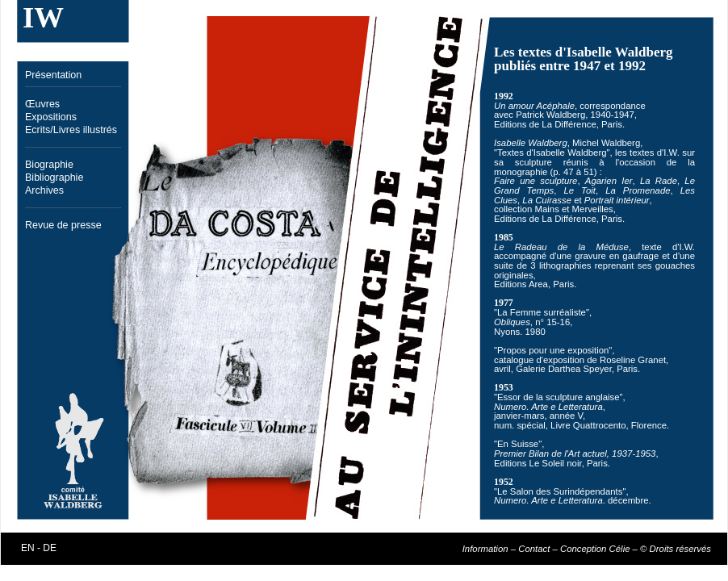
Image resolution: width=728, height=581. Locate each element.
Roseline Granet (633, 360)
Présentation (53, 75)
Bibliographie (54, 178)
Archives (44, 190)
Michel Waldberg (606, 143)
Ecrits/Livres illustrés (71, 130)
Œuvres (42, 104)
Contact (534, 549)
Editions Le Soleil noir (538, 463)
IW (43, 17)
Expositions (51, 117)
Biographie (49, 165)
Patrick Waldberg (550, 115)
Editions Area (521, 284)
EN (28, 548)
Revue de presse (63, 225)
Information (485, 549)
